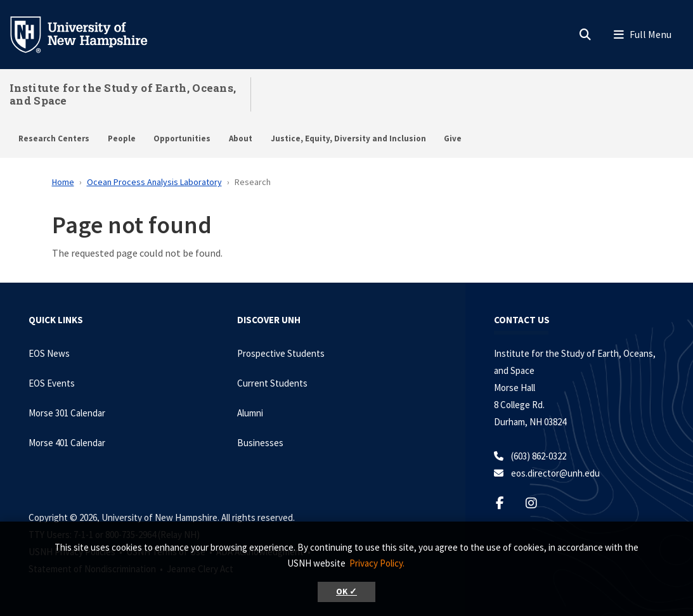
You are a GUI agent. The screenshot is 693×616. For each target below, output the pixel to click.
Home (63, 182)
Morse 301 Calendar (67, 413)
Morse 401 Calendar (67, 443)
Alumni (250, 413)
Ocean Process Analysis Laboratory (154, 182)
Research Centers (54, 138)
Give (453, 138)
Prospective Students (281, 353)
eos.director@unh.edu (555, 473)
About (241, 138)
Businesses (260, 443)
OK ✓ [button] (346, 592)
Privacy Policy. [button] (377, 563)
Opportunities (182, 138)
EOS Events (52, 383)
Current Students (272, 383)
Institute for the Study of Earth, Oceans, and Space (123, 94)
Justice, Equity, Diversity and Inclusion (348, 138)
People (122, 138)
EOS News (49, 353)
